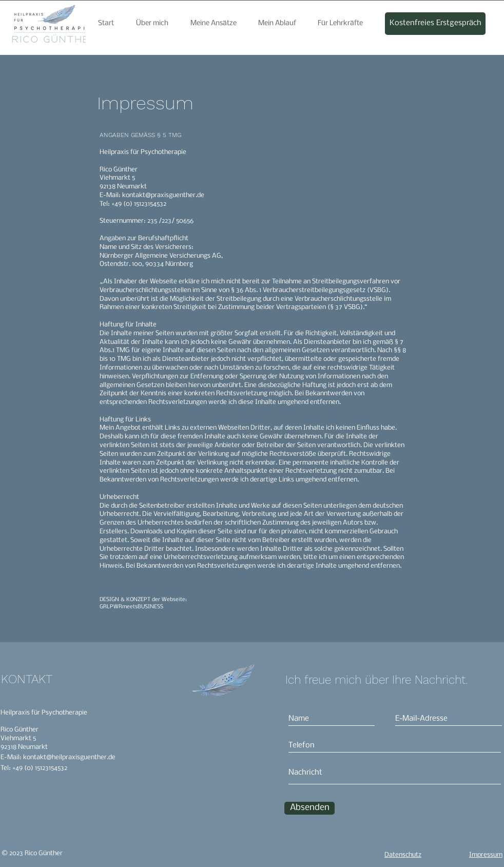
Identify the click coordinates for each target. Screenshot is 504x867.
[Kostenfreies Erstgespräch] (435, 24)
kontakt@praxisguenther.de (163, 195)
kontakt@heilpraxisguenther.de (69, 757)
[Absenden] (309, 808)
